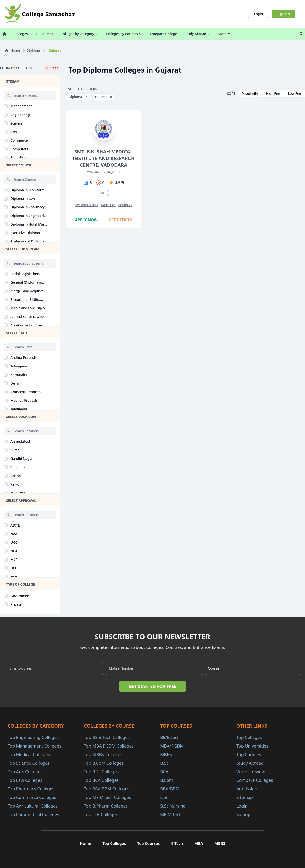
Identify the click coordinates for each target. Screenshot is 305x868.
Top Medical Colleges (29, 754)
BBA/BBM (170, 789)
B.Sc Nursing (173, 806)
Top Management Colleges (34, 746)
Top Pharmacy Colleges (31, 789)
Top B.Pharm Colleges (106, 806)
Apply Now (86, 220)
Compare (125, 205)
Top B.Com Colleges (104, 763)
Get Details (120, 220)
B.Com (167, 780)
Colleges (21, 34)
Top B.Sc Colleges (101, 772)
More (224, 34)
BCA (164, 772)
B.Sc (164, 763)
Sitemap (245, 797)
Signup (243, 814)
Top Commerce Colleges (32, 797)
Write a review (251, 772)
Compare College (163, 34)
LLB (164, 797)
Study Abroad (198, 34)
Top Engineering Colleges (33, 737)
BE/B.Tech (170, 737)
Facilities (108, 205)
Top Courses (249, 754)
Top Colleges (249, 737)
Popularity (250, 93)
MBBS (166, 754)
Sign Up (284, 14)
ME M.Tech (171, 814)
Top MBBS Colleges (103, 754)
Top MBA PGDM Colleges (109, 746)
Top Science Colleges (28, 763)
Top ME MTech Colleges (107, 797)
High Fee (273, 93)
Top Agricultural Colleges (33, 806)
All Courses (44, 34)
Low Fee (295, 93)
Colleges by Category (80, 34)
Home (12, 50)
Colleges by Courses (124, 34)
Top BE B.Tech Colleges (107, 737)
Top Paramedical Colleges (33, 814)
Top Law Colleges (25, 780)
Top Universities (252, 746)
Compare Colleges (255, 780)
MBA (199, 843)
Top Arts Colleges (25, 772)
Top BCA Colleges (101, 780)
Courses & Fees (87, 205)
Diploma (33, 50)
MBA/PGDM (172, 746)
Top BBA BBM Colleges (107, 789)
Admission (247, 789)
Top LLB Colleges (101, 814)
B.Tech (177, 843)
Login (258, 14)
